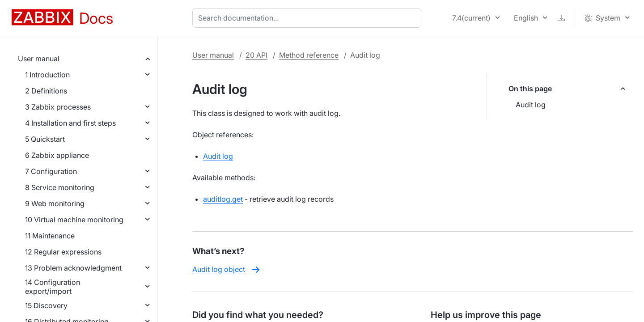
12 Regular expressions (63, 252)
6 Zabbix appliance (57, 155)
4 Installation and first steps (70, 123)
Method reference (309, 55)
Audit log (531, 105)
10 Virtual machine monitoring (74, 220)
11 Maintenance (50, 236)
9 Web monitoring (55, 203)
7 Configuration (51, 171)
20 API (256, 55)
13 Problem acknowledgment (73, 268)
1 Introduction (47, 75)
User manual (39, 59)
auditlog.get (223, 199)
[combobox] (309, 18)
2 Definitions (46, 91)
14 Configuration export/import (53, 287)
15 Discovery (46, 305)
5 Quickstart (45, 139)
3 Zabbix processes (58, 107)
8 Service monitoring (60, 187)
